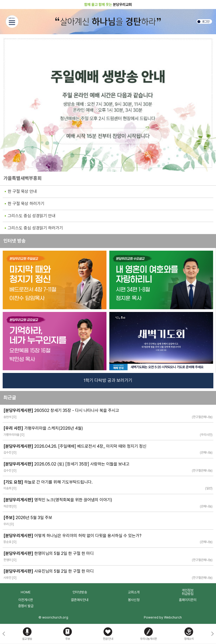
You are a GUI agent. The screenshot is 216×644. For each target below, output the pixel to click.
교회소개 (134, 592)
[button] (212, 634)
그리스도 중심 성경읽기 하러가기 (35, 228)
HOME (26, 592)
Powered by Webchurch (163, 617)
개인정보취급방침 (188, 592)
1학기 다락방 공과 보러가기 (108, 380)
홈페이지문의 (188, 600)
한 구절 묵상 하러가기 (26, 204)
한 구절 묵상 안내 (22, 191)
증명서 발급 (26, 606)
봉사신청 (134, 600)
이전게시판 (26, 600)
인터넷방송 (80, 592)
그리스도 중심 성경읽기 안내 (32, 216)
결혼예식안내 (80, 600)
